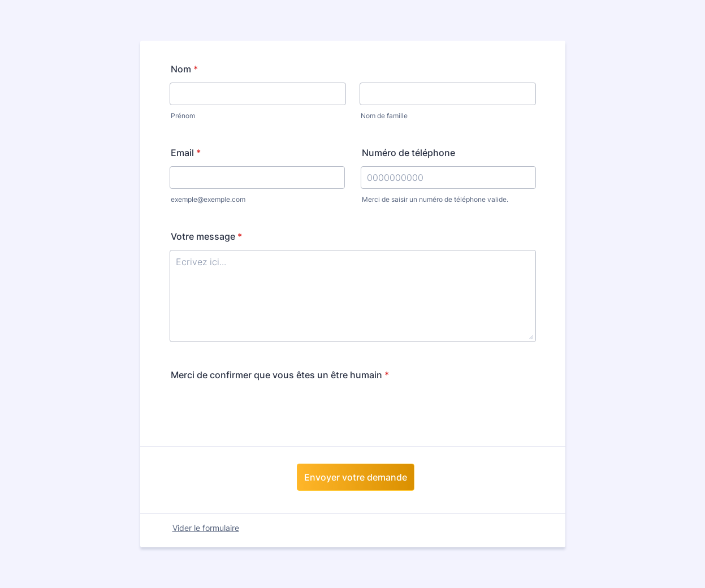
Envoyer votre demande (356, 477)
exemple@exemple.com (208, 199)
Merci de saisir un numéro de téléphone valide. (435, 199)
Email (186, 153)
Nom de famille (384, 116)
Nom (184, 69)
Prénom (183, 116)
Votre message (206, 236)
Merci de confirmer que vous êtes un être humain (280, 375)
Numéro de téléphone (408, 153)
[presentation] (256, 410)
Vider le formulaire (206, 528)
